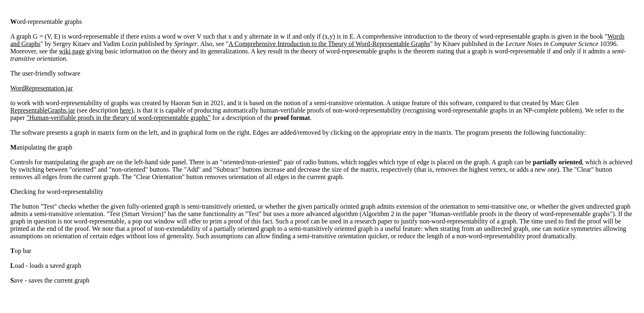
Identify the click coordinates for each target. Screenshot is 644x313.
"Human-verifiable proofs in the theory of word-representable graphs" (119, 118)
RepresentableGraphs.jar (43, 110)
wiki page (72, 51)
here (126, 110)
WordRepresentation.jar (42, 88)
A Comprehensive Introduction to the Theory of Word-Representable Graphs (329, 44)
